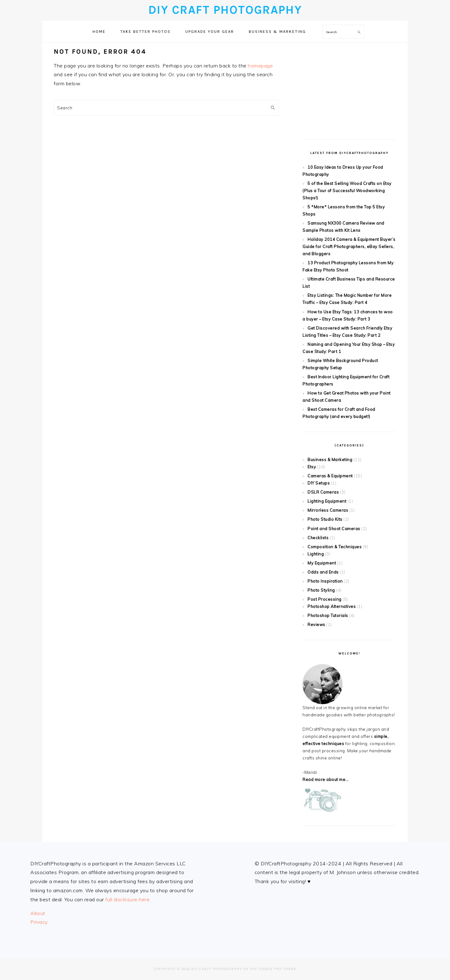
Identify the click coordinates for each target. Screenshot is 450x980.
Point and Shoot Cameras (334, 529)
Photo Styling (321, 590)
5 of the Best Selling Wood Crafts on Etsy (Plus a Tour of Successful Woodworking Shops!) (347, 191)
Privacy (39, 922)
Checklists (318, 538)
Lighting (316, 554)
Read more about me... (326, 779)
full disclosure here (127, 899)
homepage (260, 66)
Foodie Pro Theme (278, 969)
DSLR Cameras (323, 492)
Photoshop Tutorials (328, 615)
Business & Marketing (330, 460)
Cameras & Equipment (330, 476)
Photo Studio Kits (325, 519)
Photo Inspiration (325, 581)
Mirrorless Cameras (328, 510)
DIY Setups (319, 483)
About (38, 913)
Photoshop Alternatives (332, 606)
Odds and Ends (323, 572)
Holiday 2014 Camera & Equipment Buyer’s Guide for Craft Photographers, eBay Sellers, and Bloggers (349, 246)
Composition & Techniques (335, 547)
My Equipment (322, 563)
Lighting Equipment (327, 501)
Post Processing (325, 599)
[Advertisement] (349, 87)
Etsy (312, 467)
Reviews (316, 624)
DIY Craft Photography (225, 10)
